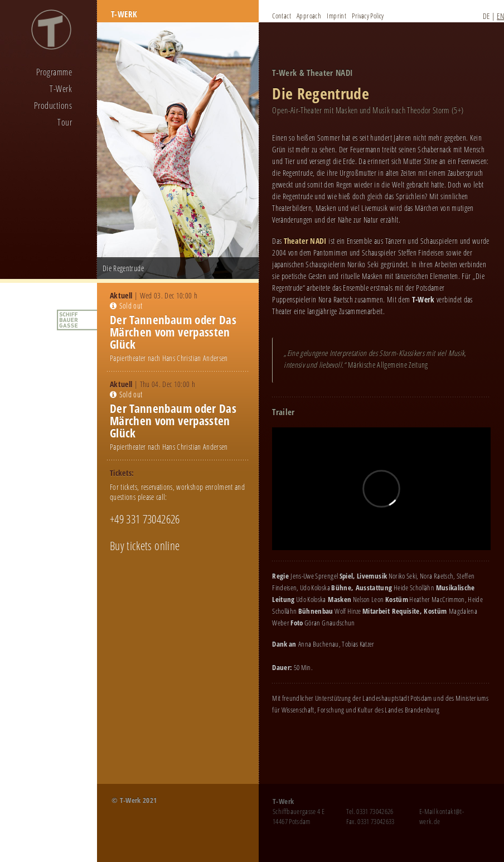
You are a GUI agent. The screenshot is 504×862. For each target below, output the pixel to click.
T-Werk (61, 89)
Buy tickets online (145, 546)
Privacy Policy (368, 16)
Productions (53, 105)
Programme (54, 72)
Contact (282, 16)
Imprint (336, 16)
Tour (65, 122)
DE (486, 16)
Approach (309, 16)
